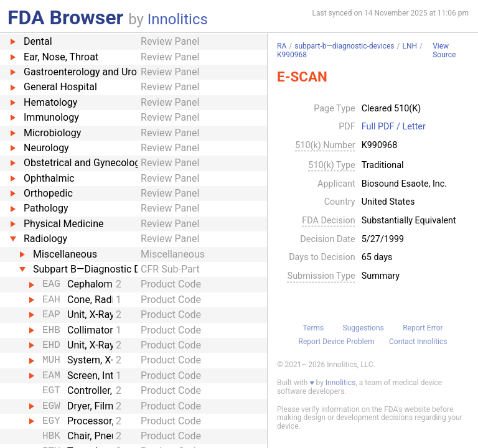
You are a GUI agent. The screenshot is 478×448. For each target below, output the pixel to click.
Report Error (423, 328)
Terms (313, 328)
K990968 (292, 55)
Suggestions (363, 328)
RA (282, 46)
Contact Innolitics (418, 342)
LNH (410, 46)
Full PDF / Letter (394, 127)
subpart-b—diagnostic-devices (344, 46)
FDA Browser (65, 17)
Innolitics (178, 19)
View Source (444, 51)
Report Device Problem (337, 342)
